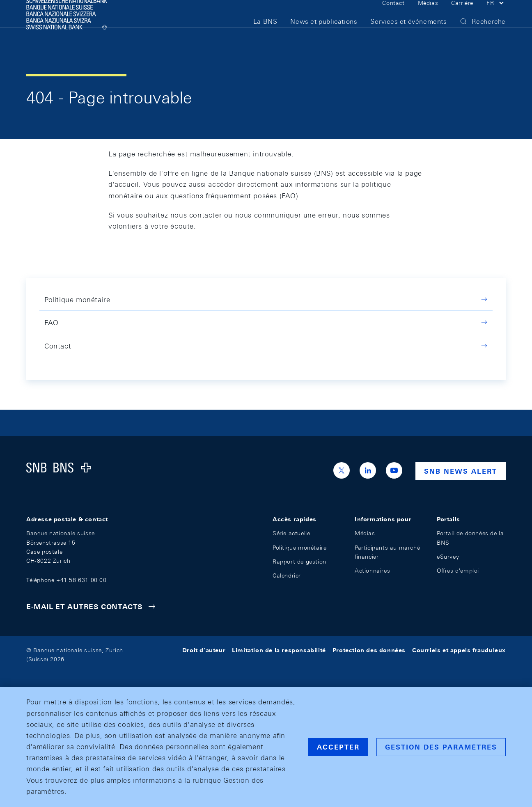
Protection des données (369, 650)
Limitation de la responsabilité (279, 650)
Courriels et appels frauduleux (459, 650)
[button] (496, 16)
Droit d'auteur (204, 650)
